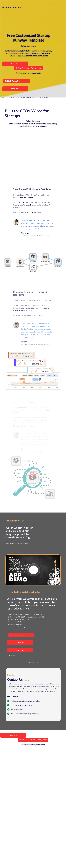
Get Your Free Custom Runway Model (33, 740)
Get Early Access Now (17, 635)
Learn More (20, 643)
